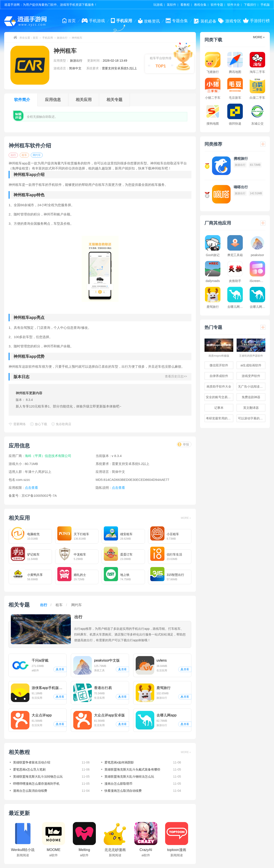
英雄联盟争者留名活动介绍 (32, 762)
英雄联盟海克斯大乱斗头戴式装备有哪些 (132, 769)
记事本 (219, 408)
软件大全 (233, 5)
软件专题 (217, 5)
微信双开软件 (219, 365)
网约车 (37, 155)
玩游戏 (158, 5)
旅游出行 (62, 38)
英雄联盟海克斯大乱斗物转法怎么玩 (129, 777)
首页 (35, 38)
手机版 (265, 5)
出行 (13, 155)
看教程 (185, 5)
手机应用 (48, 38)
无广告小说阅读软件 (252, 386)
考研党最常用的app (219, 418)
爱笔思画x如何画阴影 (119, 762)
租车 (24, 155)
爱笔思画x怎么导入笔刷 (29, 769)
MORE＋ (186, 518)
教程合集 (200, 5)
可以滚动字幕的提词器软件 (252, 418)
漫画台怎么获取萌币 (118, 784)
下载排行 (250, 5)
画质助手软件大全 (219, 386)
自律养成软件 (219, 376)
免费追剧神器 (251, 397)
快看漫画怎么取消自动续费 (123, 791)
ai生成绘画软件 (251, 365)
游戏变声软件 (251, 376)
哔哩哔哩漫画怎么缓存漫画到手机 (36, 784)
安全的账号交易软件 (220, 397)
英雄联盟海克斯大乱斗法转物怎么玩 (38, 777)
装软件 (172, 5)
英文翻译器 (251, 408)
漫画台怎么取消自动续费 (30, 791)
